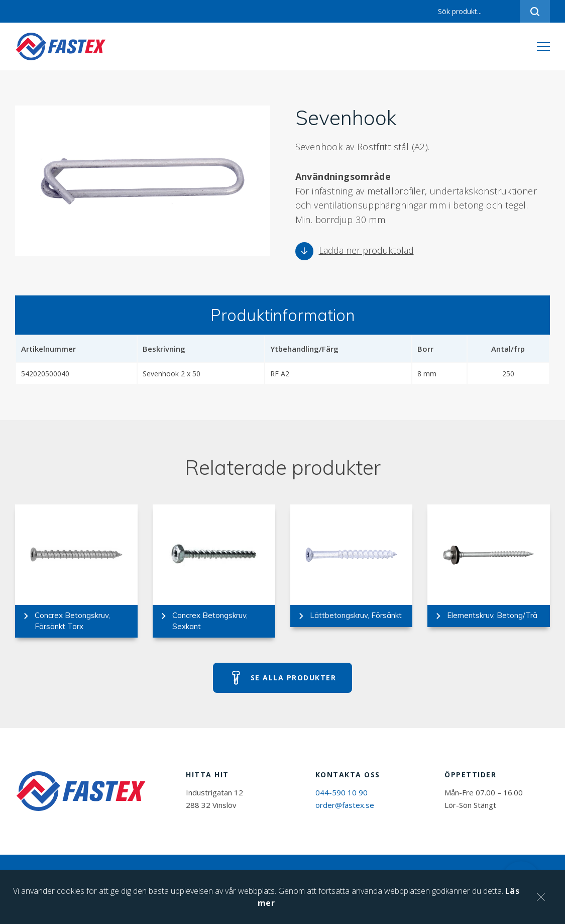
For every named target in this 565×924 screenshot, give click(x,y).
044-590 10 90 (342, 792)
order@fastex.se (345, 805)
